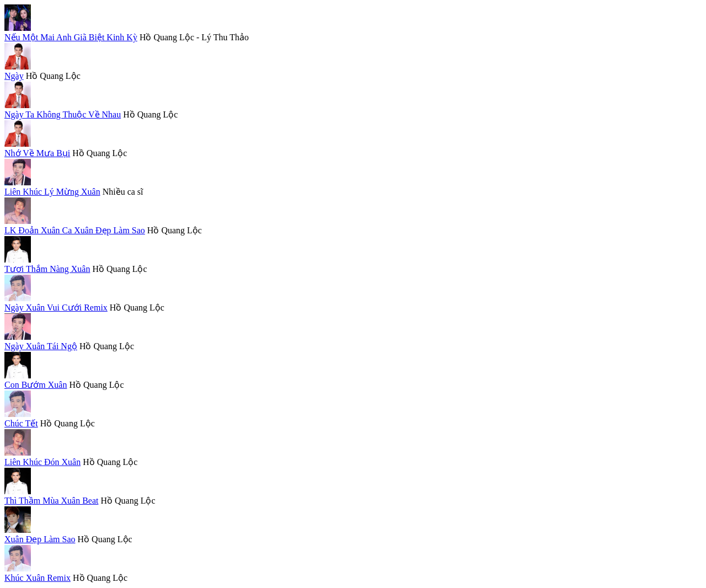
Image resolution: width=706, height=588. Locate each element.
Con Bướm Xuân (36, 385)
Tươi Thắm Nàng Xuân (47, 269)
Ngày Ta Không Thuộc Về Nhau (63, 114)
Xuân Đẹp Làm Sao (40, 539)
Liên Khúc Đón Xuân (42, 462)
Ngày (14, 76)
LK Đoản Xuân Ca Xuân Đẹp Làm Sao (75, 230)
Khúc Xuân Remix (38, 578)
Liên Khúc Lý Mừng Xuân (52, 192)
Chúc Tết (21, 423)
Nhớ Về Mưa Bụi (37, 153)
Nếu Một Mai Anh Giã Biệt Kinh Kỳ (71, 37)
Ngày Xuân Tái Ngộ (41, 346)
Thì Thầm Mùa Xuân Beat (51, 501)
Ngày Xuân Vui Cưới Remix (56, 308)
